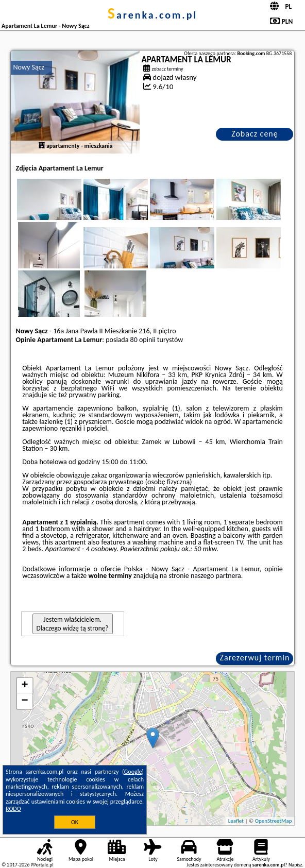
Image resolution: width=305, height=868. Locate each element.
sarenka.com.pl (153, 15)
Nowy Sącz (29, 67)
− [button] (24, 701)
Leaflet (236, 821)
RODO (13, 809)
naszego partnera (216, 576)
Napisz (295, 865)
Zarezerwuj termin (255, 658)
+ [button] (24, 686)
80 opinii (143, 340)
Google (133, 772)
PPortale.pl (42, 865)
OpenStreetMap (274, 821)
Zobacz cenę (255, 134)
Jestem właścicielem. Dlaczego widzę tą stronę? (73, 624)
